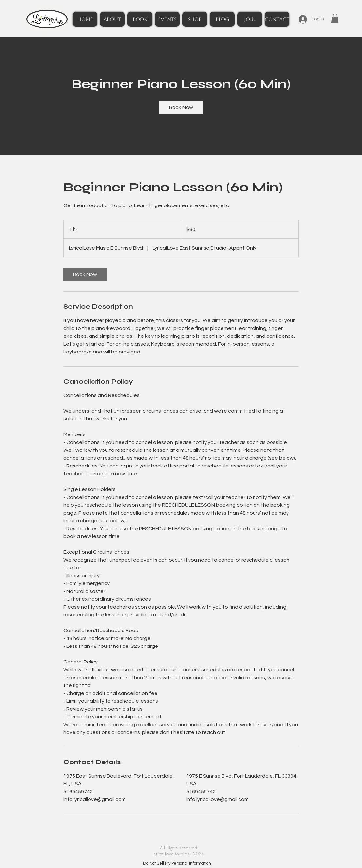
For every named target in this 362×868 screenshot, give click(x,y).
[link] (181, 107)
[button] (335, 18)
